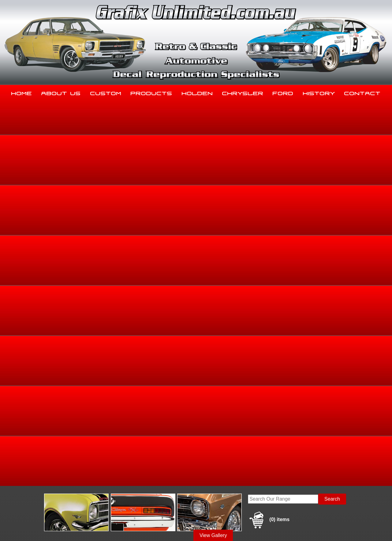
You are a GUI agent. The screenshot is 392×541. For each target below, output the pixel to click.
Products (151, 92)
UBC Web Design (199, 529)
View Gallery (213, 149)
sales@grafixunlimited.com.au (61, 494)
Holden (197, 92)
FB (347, 195)
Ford (283, 92)
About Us (61, 92)
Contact (362, 92)
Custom (106, 92)
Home (22, 92)
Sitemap (35, 529)
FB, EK (334, 195)
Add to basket (239, 267)
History (319, 92)
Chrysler (243, 92)
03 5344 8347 (43, 479)
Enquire (239, 280)
